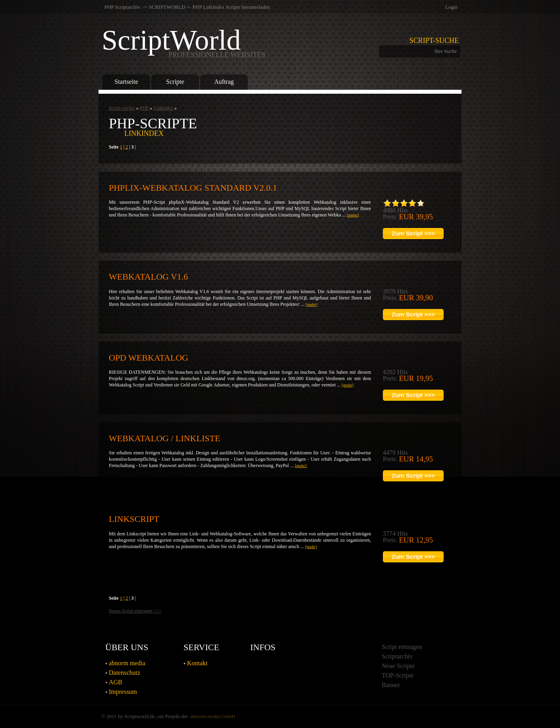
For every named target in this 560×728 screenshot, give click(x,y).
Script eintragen (402, 647)
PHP (144, 108)
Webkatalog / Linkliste (164, 438)
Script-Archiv (122, 108)
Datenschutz (125, 673)
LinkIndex (163, 108)
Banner (391, 685)
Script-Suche (434, 41)
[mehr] (353, 215)
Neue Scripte (398, 666)
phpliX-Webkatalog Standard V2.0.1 (193, 188)
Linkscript (134, 519)
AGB (116, 682)
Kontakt (197, 663)
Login (451, 7)
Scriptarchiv (397, 656)
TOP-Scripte (398, 675)
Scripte (175, 82)
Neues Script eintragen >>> (135, 611)
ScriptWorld (183, 42)
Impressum (123, 692)
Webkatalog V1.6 (148, 277)
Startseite (126, 82)
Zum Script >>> (413, 233)
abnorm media (127, 663)
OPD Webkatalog (149, 358)
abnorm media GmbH (213, 716)
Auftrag (224, 82)
